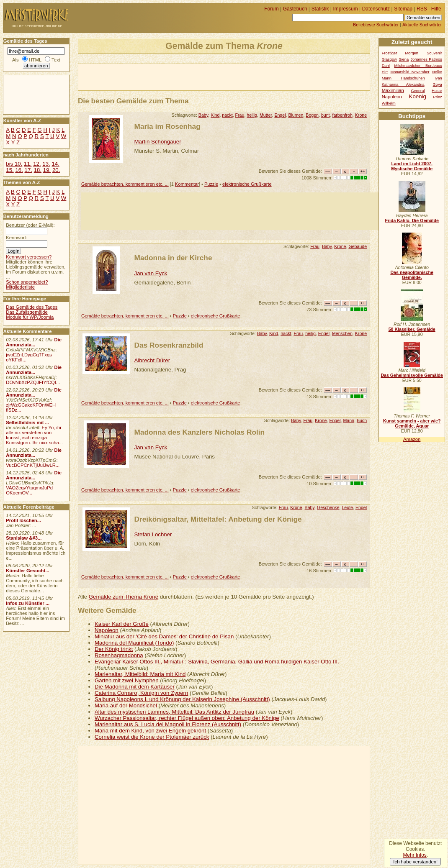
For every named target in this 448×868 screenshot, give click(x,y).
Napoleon (107, 630)
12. (37, 164)
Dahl (386, 66)
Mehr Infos (415, 855)
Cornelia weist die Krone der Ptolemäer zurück (152, 737)
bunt (326, 115)
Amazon (412, 439)
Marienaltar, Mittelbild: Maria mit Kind (140, 674)
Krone (361, 115)
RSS (422, 9)
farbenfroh (342, 115)
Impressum (346, 9)
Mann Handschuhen (403, 78)
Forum (272, 9)
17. (28, 170)
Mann (349, 420)
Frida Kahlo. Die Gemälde (412, 220)
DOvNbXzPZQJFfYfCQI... (33, 382)
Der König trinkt (114, 649)
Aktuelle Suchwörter (422, 25)
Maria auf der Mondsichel (126, 705)
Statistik (320, 9)
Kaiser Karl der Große (122, 624)
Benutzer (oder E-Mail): (30, 225)
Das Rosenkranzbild (169, 345)
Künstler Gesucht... (27, 571)
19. (47, 170)
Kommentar (187, 184)
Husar (437, 91)
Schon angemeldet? (27, 282)
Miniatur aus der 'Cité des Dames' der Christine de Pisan (164, 636)
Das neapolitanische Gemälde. (412, 275)
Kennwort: (17, 238)
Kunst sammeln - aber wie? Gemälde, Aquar (412, 423)
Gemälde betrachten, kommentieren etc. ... (125, 184)
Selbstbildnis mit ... (27, 422)
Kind (215, 115)
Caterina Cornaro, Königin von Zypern (141, 693)
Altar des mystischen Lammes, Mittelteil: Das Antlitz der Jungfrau (174, 712)
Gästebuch (295, 9)
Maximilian (393, 90)
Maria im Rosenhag (167, 126)
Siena (404, 59)
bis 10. (14, 164)
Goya (438, 84)
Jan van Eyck (151, 273)
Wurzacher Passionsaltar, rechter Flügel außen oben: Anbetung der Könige (187, 718)
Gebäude (358, 246)
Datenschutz (376, 9)
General (418, 91)
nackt (227, 115)
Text (56, 60)
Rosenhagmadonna (119, 655)
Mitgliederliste (20, 287)
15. (10, 170)
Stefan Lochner (153, 534)
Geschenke (328, 507)
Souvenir (434, 53)
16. (19, 170)
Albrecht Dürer (152, 360)
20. (56, 170)
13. (46, 164)
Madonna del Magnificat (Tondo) (134, 643)
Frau (240, 115)
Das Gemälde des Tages (32, 307)
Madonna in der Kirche (173, 258)
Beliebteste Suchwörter (376, 25)
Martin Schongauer (158, 142)
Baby (203, 115)
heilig (252, 115)
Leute (347, 507)
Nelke (437, 72)
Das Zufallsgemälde (27, 312)
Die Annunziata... (34, 342)
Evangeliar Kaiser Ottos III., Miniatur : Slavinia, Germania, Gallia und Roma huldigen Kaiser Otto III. (217, 662)
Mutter (266, 115)
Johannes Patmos (426, 59)
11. (28, 164)
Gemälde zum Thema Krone (124, 597)
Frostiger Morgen (400, 53)
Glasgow (389, 59)
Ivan (438, 78)
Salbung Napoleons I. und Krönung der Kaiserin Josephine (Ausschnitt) (182, 699)
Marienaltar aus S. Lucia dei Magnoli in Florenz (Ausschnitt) (168, 724)
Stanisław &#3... (24, 538)
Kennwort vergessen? (29, 257)
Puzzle (211, 184)
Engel (280, 115)
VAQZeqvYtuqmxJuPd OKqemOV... (29, 490)
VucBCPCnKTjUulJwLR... (33, 465)
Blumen (296, 115)
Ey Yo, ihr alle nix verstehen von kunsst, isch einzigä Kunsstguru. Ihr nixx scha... (34, 435)
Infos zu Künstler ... (28, 603)
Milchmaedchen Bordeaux (418, 66)
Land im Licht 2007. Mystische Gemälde (412, 166)
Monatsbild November (410, 72)
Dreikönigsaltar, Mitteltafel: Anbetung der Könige (218, 519)
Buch (362, 420)
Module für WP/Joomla (30, 317)
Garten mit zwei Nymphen (127, 680)
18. (38, 170)
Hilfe (436, 9)
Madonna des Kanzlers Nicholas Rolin (200, 432)
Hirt (385, 72)
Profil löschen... (23, 520)
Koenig (418, 96)
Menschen (342, 333)
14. (55, 164)
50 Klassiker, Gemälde (412, 329)
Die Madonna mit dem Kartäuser (135, 687)
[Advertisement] (176, 77)
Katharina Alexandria (403, 84)
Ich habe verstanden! (415, 862)
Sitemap (403, 9)
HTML (35, 60)
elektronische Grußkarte (247, 184)
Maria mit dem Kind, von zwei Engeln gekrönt (150, 731)
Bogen (312, 115)
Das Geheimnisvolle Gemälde (412, 375)
